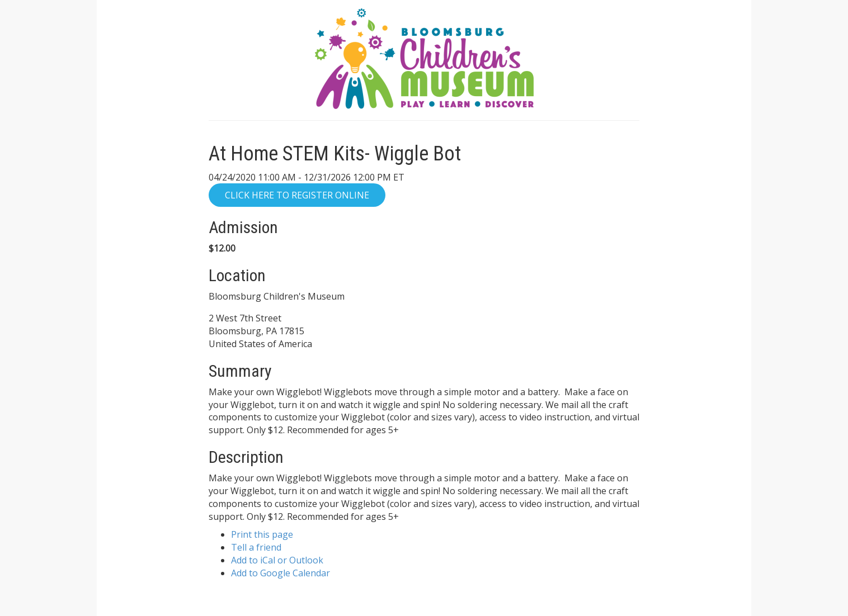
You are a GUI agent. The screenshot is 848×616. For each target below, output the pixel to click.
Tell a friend (256, 547)
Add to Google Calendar (281, 573)
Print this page (262, 534)
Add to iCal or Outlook (277, 560)
